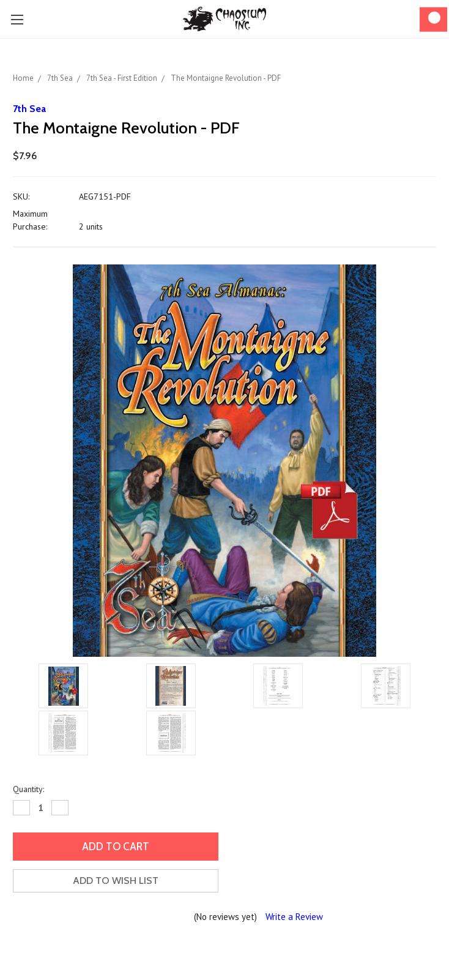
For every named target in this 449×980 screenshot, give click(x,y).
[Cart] (433, 19)
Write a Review (294, 917)
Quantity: (28, 789)
